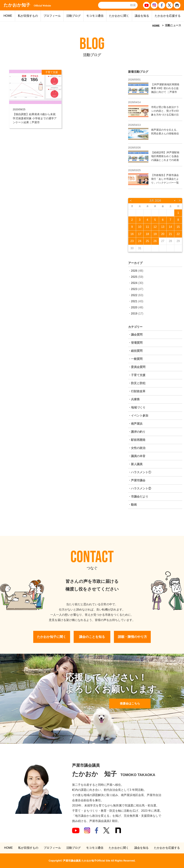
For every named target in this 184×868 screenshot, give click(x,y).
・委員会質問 (137, 367)
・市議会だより (138, 497)
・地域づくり (137, 407)
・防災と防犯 (137, 383)
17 (140, 234)
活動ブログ (73, 16)
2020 (134, 307)
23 (132, 241)
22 (178, 234)
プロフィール (52, 16)
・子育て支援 (137, 375)
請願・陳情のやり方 (132, 637)
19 (155, 234)
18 (147, 234)
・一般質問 (135, 359)
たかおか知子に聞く (52, 637)
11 (147, 227)
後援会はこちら (130, 703)
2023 (134, 289)
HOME (8, 16)
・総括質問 (135, 351)
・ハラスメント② (140, 488)
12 (155, 227)
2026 (134, 271)
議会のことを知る (92, 637)
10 (140, 227)
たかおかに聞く (119, 16)
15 (178, 227)
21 (170, 234)
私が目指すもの (28, 16)
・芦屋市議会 (137, 480)
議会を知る (142, 16)
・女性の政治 (137, 448)
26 (155, 241)
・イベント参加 (138, 416)
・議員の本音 (137, 456)
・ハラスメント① (140, 472)
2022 (134, 295)
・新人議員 (135, 464)
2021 (134, 301)
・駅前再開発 (137, 440)
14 (170, 227)
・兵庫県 (134, 399)
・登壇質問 (135, 343)
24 (140, 241)
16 (132, 234)
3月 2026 (155, 201)
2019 (134, 314)
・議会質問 (135, 335)
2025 (134, 277)
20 (163, 234)
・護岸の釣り (137, 432)
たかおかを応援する (168, 16)
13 (163, 227)
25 (147, 241)
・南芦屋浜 (135, 424)
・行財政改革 (137, 391)
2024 (134, 283)
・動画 (132, 505)
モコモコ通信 (95, 16)
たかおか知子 (27, 5)
